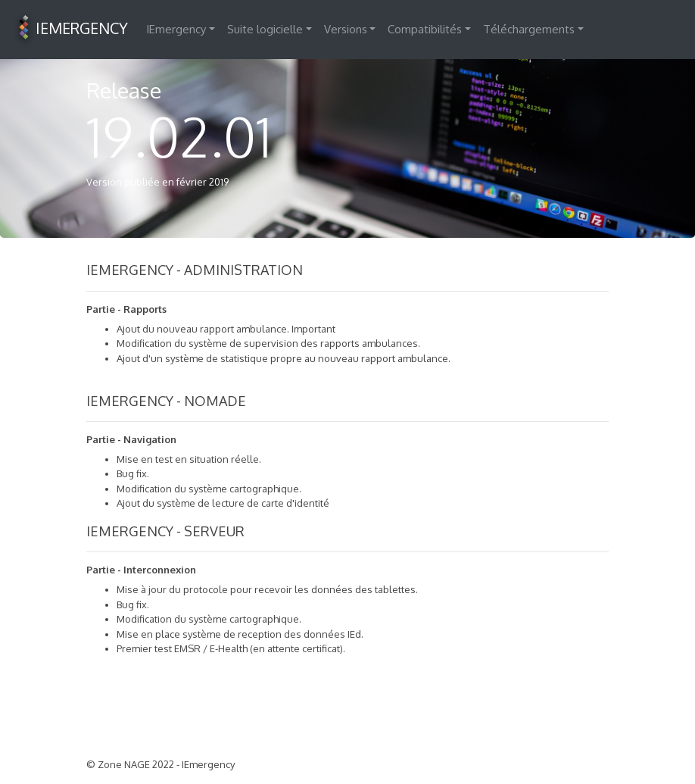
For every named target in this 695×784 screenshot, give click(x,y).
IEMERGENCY (70, 30)
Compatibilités (425, 29)
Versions (346, 29)
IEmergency (176, 29)
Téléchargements (529, 29)
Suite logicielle (265, 29)
